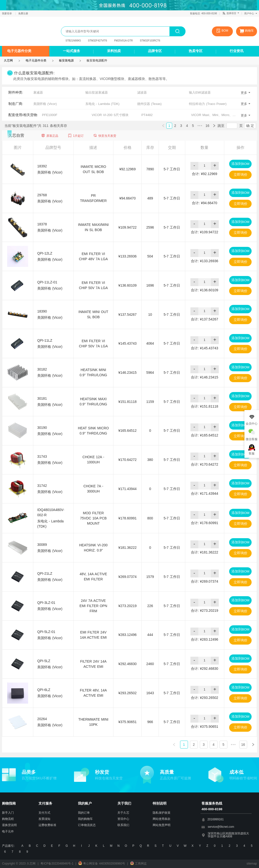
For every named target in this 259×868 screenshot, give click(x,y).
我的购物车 (85, 819)
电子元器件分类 (19, 51)
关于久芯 (123, 813)
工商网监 (138, 864)
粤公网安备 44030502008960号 (102, 864)
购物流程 (8, 819)
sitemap (252, 864)
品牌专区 (155, 51)
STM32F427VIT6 (98, 41)
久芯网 (22, 31)
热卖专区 (196, 51)
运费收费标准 (47, 825)
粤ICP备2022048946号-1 (57, 864)
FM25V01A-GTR (124, 41)
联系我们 (123, 825)
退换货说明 (9, 825)
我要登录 (7, 13)
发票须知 (44, 819)
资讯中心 (123, 819)
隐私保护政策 (162, 813)
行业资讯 (237, 51)
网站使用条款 (162, 819)
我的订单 (84, 813)
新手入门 (8, 813)
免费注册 (23, 13)
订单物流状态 (87, 825)
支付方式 (44, 813)
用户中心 (250, 13)
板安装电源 (66, 60)
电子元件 (8, 831)
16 (207, 126)
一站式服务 (72, 51)
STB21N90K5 (73, 41)
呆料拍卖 (114, 51)
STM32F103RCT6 (150, 41)
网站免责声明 (162, 825)
